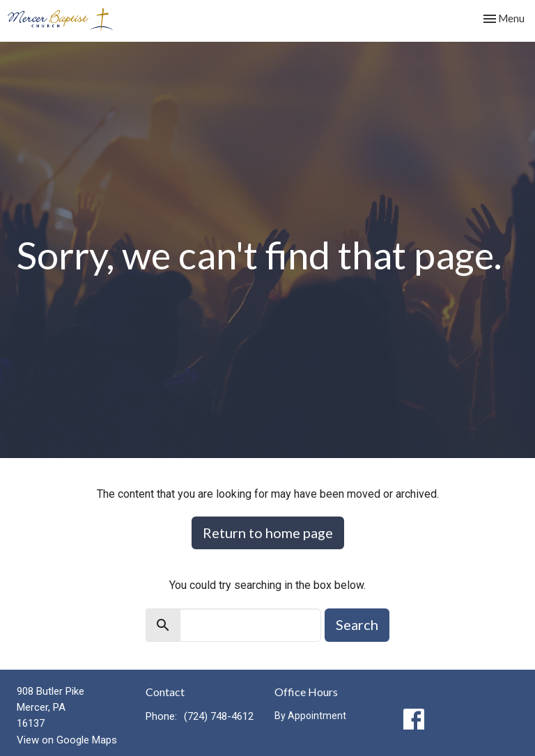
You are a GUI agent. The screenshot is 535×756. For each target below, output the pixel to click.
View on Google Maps (67, 740)
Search (357, 624)
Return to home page (268, 533)
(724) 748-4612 (219, 716)
